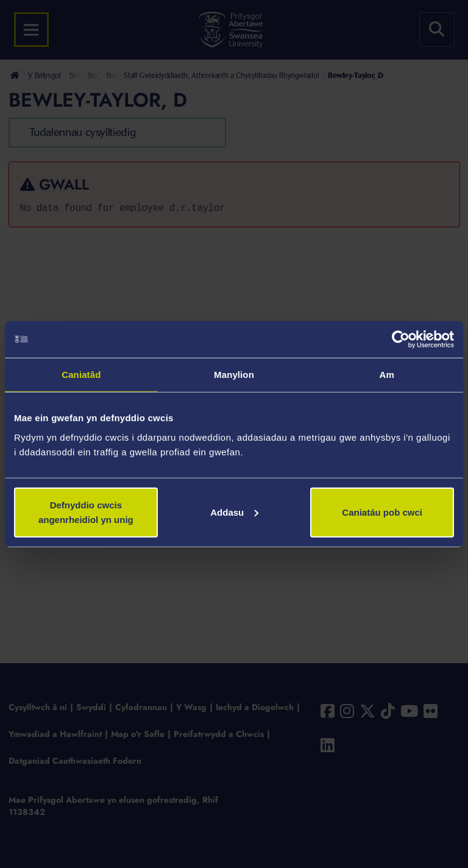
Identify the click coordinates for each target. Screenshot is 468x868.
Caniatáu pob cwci (382, 512)
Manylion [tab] (234, 375)
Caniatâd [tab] (81, 375)
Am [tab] (386, 375)
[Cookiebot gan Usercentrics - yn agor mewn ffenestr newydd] (401, 340)
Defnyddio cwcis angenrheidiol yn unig (86, 512)
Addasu (234, 512)
